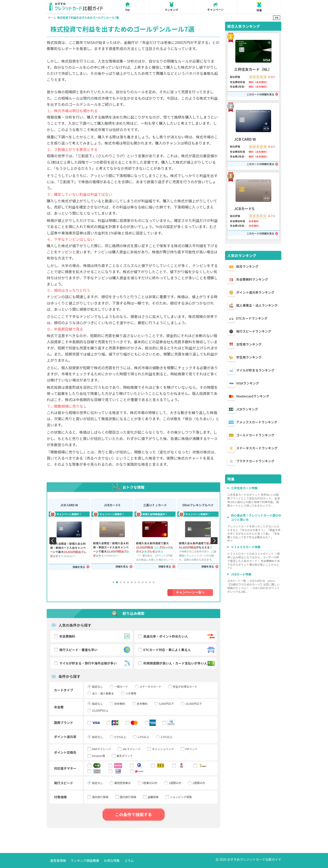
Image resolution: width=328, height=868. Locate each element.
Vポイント (191, 749)
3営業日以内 (150, 783)
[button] (113, 582)
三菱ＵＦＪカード (155, 505)
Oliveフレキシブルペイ (198, 505)
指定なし (97, 687)
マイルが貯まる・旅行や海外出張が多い (95, 663)
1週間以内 (175, 783)
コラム (129, 860)
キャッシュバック (163, 749)
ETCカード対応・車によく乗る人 (179, 650)
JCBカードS (112, 505)
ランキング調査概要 (85, 860)
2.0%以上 (167, 737)
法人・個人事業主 (103, 693)
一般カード (121, 687)
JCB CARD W (69, 505)
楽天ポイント (125, 756)
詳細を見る (79, 567)
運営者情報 (58, 860)
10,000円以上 (100, 710)
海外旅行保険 (100, 797)
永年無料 (142, 704)
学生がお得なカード (185, 687)
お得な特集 (112, 860)
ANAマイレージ (101, 749)
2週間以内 (199, 783)
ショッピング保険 (181, 797)
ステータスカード (150, 687)
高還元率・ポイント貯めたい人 (179, 636)
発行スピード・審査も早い (95, 650)
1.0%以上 (143, 737)
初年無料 (120, 704)
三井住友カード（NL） (253, 69)
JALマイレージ (131, 749)
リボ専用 (131, 693)
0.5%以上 (120, 737)
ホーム (52, 18)
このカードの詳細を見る (260, 94)
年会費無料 (95, 636)
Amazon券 (99, 756)
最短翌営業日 (123, 783)
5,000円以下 (167, 704)
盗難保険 (153, 797)
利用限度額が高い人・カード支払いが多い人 (179, 663)
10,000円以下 (194, 704)
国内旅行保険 (128, 797)
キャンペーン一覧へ (190, 592)
